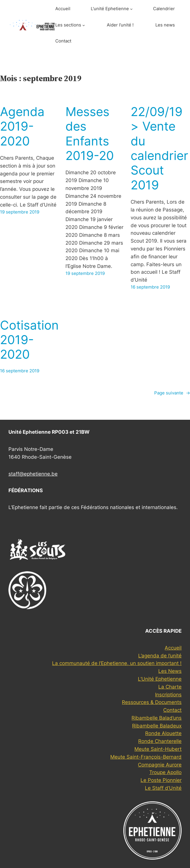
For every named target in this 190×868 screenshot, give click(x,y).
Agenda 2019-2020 (22, 126)
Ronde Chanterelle (160, 741)
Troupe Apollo (165, 772)
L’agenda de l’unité (160, 656)
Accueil (173, 648)
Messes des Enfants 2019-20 (90, 134)
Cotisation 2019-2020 (29, 340)
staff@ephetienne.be (33, 474)
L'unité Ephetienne (110, 9)
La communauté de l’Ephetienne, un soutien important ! (117, 663)
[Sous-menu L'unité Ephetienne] (131, 9)
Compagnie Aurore (160, 765)
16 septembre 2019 (150, 287)
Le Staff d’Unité (163, 788)
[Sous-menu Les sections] (84, 25)
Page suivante (172, 393)
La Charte (170, 687)
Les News (170, 671)
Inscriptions (168, 695)
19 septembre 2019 (20, 212)
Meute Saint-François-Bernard (146, 757)
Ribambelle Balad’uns (157, 718)
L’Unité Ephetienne (160, 679)
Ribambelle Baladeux (157, 726)
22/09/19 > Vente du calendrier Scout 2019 (159, 148)
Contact (172, 710)
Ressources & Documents (152, 702)
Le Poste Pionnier (161, 780)
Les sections (68, 25)
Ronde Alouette (163, 733)
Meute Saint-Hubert (158, 749)
